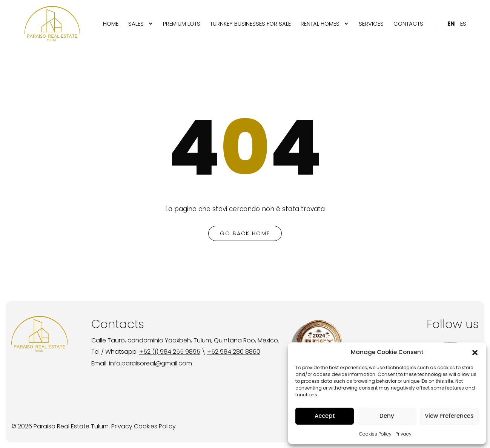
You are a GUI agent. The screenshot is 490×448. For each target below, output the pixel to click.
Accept (325, 416)
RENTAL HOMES (320, 24)
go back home (245, 233)
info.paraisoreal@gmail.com (151, 363)
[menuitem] (111, 24)
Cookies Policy (375, 434)
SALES (136, 24)
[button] (475, 353)
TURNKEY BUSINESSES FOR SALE (250, 24)
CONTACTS (408, 24)
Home (111, 24)
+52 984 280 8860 (234, 352)
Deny (387, 416)
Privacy (403, 434)
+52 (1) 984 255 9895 (170, 352)
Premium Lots (182, 24)
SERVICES (371, 24)
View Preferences (449, 416)
